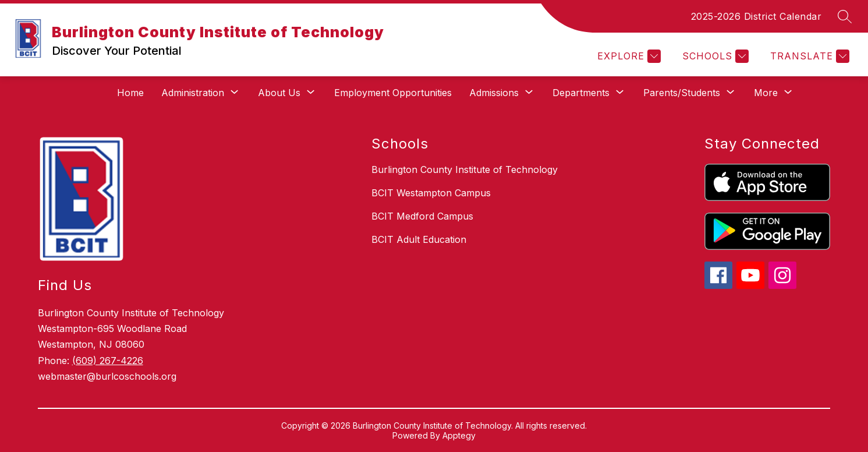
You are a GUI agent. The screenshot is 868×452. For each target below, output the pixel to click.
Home (130, 93)
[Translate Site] (808, 56)
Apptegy (459, 435)
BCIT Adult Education (419, 239)
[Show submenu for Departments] (581, 93)
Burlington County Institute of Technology (465, 169)
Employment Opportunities (393, 93)
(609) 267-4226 (108, 361)
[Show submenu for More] (766, 93)
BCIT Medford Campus (422, 216)
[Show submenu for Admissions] (494, 93)
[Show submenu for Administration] (193, 93)
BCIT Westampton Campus (431, 193)
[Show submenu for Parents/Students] (682, 93)
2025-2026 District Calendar (757, 16)
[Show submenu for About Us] (279, 93)
